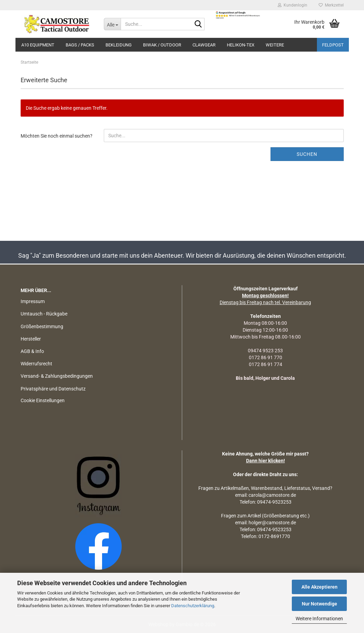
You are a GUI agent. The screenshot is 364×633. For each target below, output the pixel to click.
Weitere (275, 45)
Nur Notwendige (319, 604)
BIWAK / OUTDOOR (162, 45)
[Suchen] (198, 24)
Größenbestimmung (42, 326)
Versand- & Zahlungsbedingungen (57, 376)
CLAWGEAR (204, 45)
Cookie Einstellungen (43, 400)
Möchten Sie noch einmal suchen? (57, 136)
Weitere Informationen (319, 619)
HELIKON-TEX (241, 45)
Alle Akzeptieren (319, 587)
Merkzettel (331, 5)
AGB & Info (32, 351)
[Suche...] (112, 24)
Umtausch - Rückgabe (44, 314)
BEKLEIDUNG (119, 45)
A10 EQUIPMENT (38, 45)
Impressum (33, 301)
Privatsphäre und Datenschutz (53, 389)
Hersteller (31, 339)
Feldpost (333, 45)
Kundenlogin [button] (293, 5)
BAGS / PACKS (80, 45)
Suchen (307, 154)
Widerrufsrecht (36, 364)
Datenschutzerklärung (193, 606)
